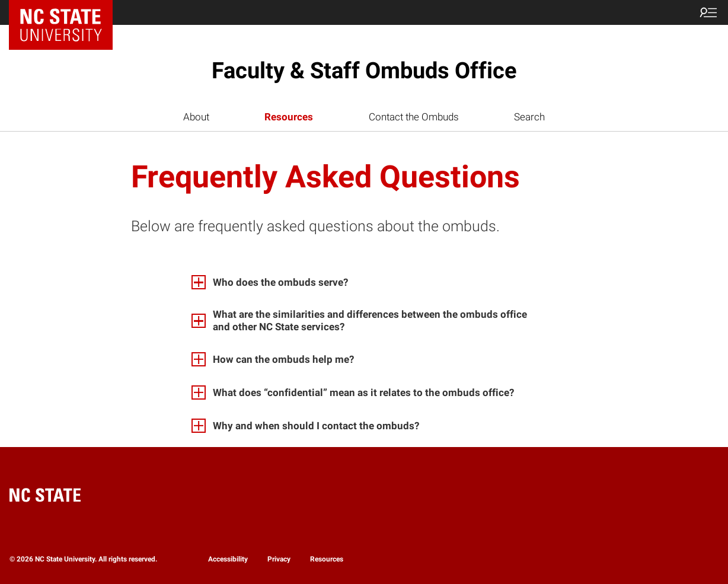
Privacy (279, 559)
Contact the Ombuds (414, 117)
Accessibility (228, 559)
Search (529, 117)
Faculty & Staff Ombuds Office (364, 71)
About (196, 117)
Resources (289, 117)
